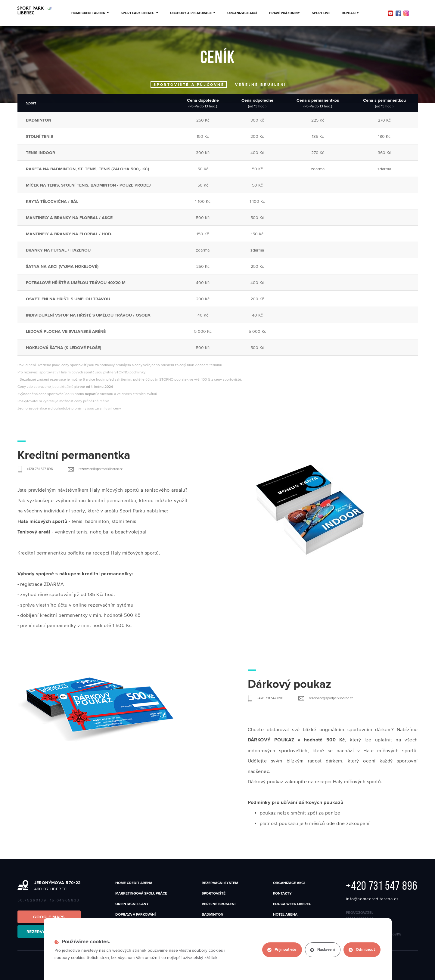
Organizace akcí (242, 13)
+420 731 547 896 (382, 886)
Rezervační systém (220, 883)
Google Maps (49, 917)
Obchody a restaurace (193, 13)
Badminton (213, 915)
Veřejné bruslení (219, 904)
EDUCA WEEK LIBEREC (292, 904)
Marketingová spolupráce (141, 893)
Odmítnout (362, 950)
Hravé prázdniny (284, 13)
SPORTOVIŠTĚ (214, 893)
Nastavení (322, 950)
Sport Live (321, 13)
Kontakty (351, 13)
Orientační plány (132, 904)
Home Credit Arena (90, 13)
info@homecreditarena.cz (372, 899)
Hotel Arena (285, 915)
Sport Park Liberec (139, 13)
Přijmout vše (282, 950)
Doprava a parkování (135, 915)
